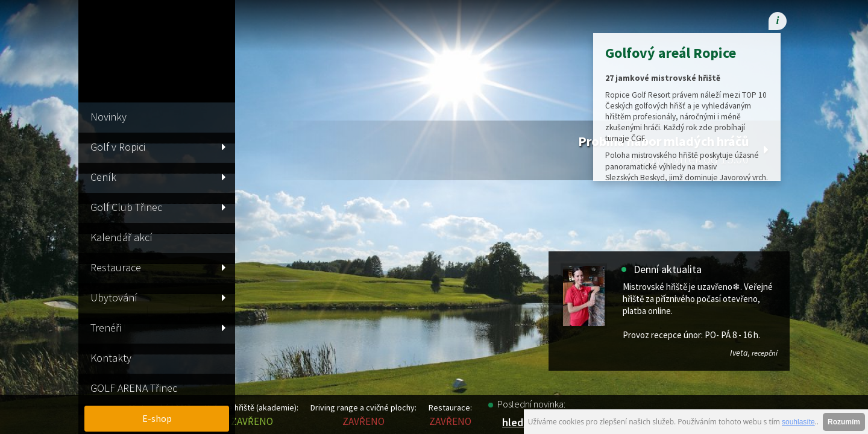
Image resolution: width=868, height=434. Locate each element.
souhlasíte (798, 422)
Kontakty (111, 358)
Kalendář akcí (121, 237)
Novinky (108, 117)
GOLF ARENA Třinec (134, 388)
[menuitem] (708, 21)
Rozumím (844, 422)
